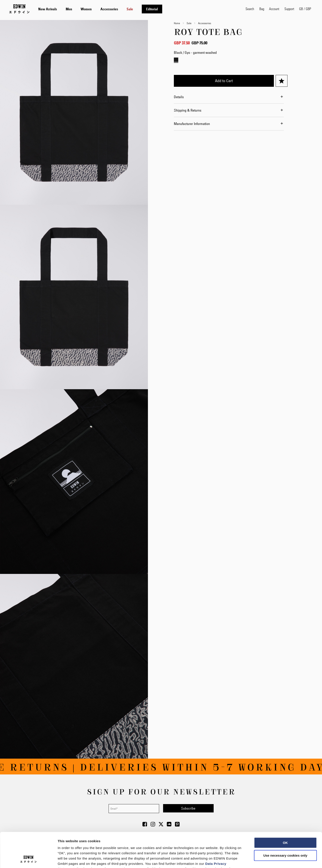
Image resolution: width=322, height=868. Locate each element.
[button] (305, 9)
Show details (231, 859)
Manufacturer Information (192, 124)
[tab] (137, 9)
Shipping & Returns (188, 110)
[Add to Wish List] (282, 81)
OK (285, 810)
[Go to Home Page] (19, 9)
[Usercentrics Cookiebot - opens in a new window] (28, 859)
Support (289, 9)
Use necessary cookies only (285, 823)
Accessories (205, 23)
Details (179, 97)
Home (177, 23)
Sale (189, 23)
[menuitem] (48, 9)
